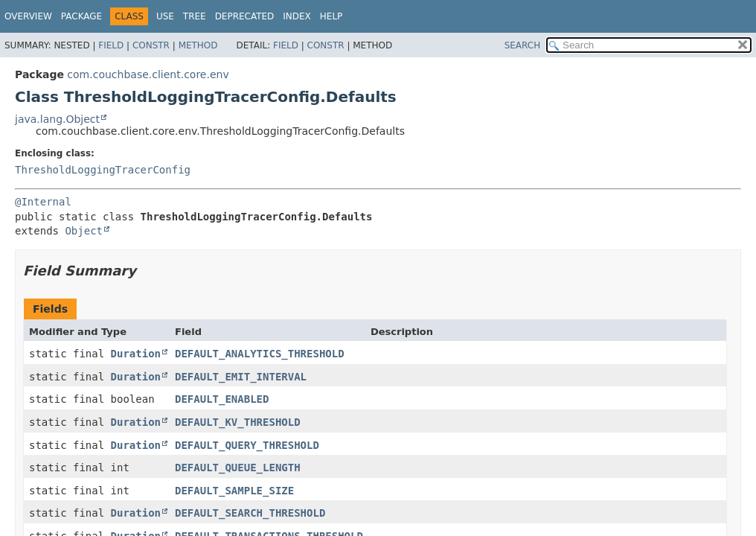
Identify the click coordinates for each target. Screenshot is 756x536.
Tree (195, 16)
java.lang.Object (57, 119)
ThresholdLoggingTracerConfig (103, 170)
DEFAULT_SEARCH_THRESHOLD (250, 513)
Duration (136, 354)
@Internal (43, 202)
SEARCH (523, 45)
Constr (151, 45)
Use (165, 16)
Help (331, 16)
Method (198, 45)
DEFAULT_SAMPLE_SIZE (234, 491)
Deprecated (245, 16)
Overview (28, 16)
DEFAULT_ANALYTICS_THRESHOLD (260, 354)
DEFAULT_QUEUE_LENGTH (238, 468)
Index (297, 16)
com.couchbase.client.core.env (148, 74)
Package (81, 16)
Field (111, 45)
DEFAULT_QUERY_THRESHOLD (247, 445)
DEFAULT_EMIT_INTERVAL (241, 377)
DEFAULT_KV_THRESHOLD (238, 422)
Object (84, 231)
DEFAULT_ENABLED (222, 399)
